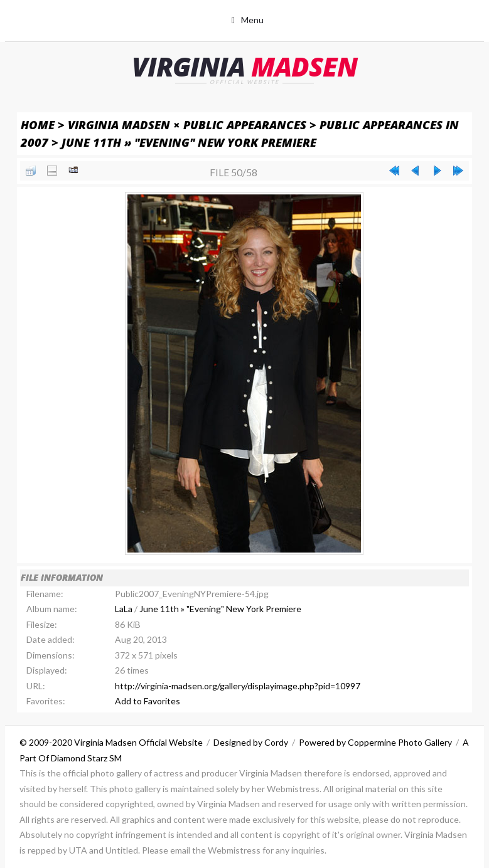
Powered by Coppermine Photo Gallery (375, 742)
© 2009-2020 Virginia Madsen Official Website (111, 742)
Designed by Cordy (251, 742)
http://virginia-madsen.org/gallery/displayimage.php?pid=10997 (238, 686)
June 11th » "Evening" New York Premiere (189, 142)
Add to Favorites (148, 701)
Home (38, 124)
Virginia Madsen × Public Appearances (187, 124)
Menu (252, 20)
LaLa (124, 609)
